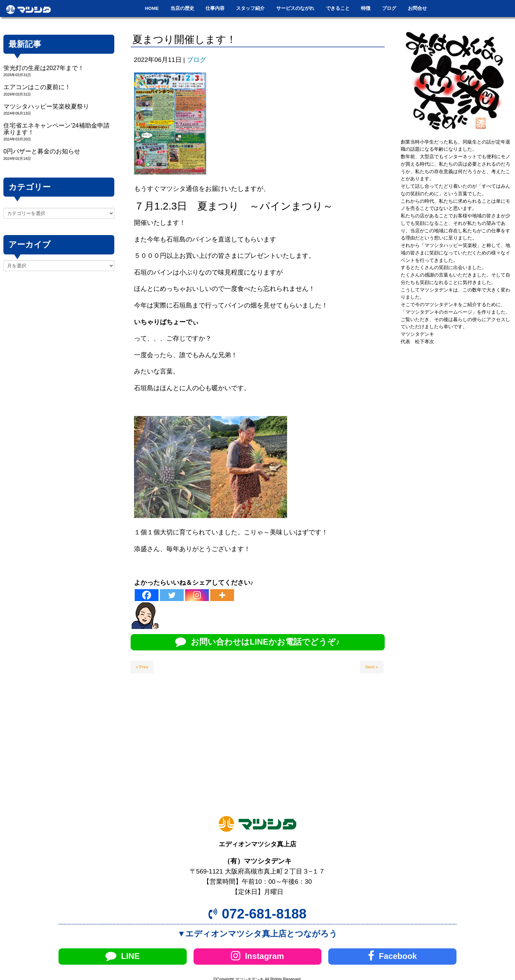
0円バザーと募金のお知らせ (42, 151)
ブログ (196, 60)
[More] (222, 595)
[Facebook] (147, 595)
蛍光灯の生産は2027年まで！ (44, 68)
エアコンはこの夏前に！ (37, 87)
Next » (372, 667)
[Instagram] (197, 595)
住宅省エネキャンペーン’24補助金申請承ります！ (56, 129)
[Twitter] (172, 595)
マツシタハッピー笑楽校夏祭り (46, 106)
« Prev (142, 667)
